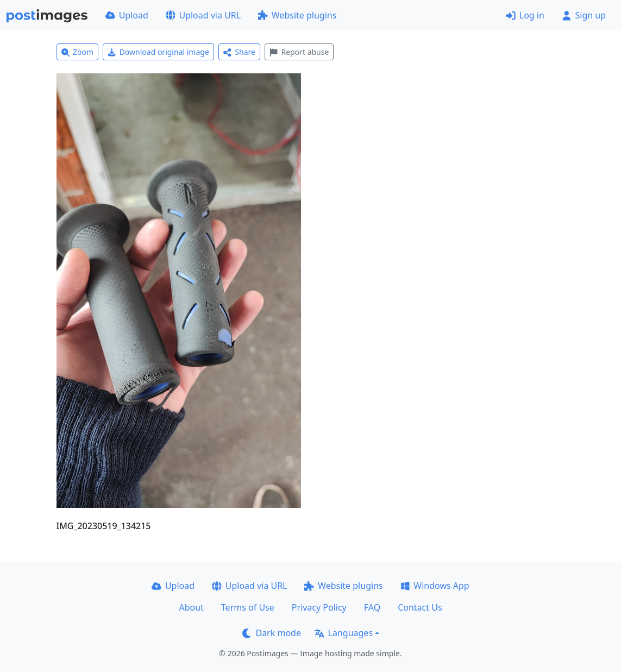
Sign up (584, 15)
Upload (127, 15)
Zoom (78, 52)
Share (239, 52)
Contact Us (420, 607)
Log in (525, 15)
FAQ (372, 607)
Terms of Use (248, 607)
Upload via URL (203, 15)
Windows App (435, 586)
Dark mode (272, 633)
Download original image (158, 52)
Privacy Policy (319, 607)
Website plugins (297, 15)
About (191, 607)
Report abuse (299, 52)
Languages (344, 633)
